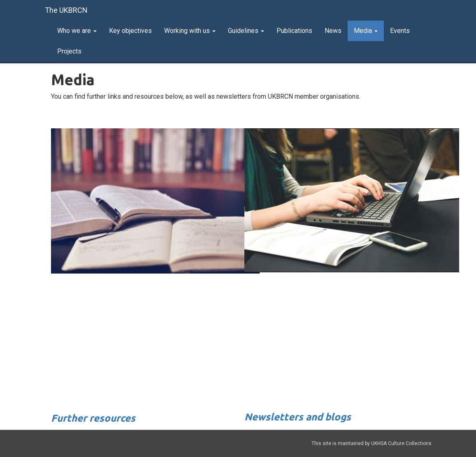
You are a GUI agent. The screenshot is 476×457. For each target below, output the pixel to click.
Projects (69, 51)
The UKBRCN (66, 10)
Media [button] (366, 31)
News (333, 31)
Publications (294, 31)
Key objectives (130, 31)
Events (400, 31)
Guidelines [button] (246, 31)
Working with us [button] (190, 31)
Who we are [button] (77, 31)
